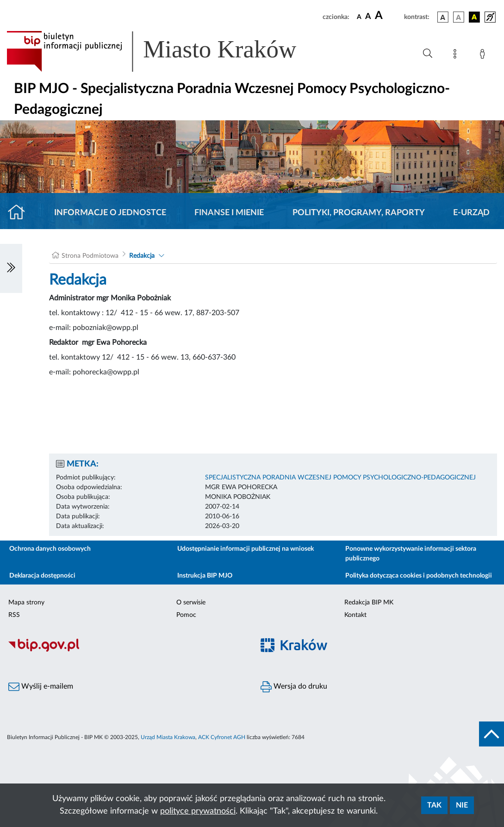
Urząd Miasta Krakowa (168, 737)
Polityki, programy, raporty (359, 213)
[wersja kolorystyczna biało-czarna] (459, 17)
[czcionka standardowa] (359, 17)
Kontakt (355, 615)
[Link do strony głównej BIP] (165, 51)
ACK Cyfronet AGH (222, 737)
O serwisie (191, 603)
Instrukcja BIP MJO (205, 576)
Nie (462, 805)
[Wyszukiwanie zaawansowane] (428, 54)
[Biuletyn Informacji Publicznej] (126, 650)
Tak (434, 805)
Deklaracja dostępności (42, 576)
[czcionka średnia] (368, 17)
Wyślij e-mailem (41, 687)
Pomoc (186, 615)
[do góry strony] (492, 734)
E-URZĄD (471, 213)
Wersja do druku (294, 687)
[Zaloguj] (484, 56)
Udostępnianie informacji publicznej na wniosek (246, 549)
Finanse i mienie (229, 213)
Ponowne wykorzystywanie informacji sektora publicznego (411, 554)
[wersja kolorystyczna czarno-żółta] (474, 17)
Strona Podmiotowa (90, 256)
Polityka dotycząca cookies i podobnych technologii (419, 576)
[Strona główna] (20, 213)
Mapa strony (26, 603)
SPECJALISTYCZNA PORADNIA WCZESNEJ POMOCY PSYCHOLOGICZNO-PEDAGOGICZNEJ (340, 478)
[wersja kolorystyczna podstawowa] (443, 17)
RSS (14, 615)
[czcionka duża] (388, 16)
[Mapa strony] (457, 56)
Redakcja (142, 256)
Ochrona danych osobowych (50, 549)
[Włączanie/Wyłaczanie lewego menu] (11, 268)
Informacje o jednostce (110, 213)
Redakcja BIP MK (369, 603)
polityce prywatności (198, 811)
